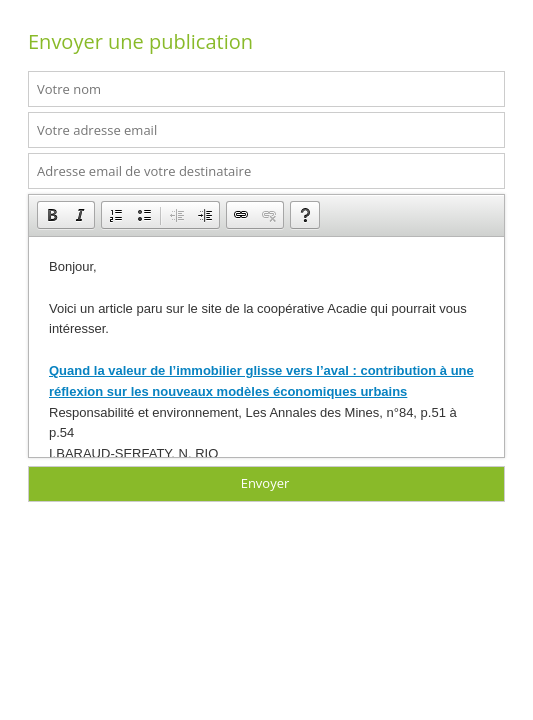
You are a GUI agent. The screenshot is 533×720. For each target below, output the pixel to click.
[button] (52, 215)
